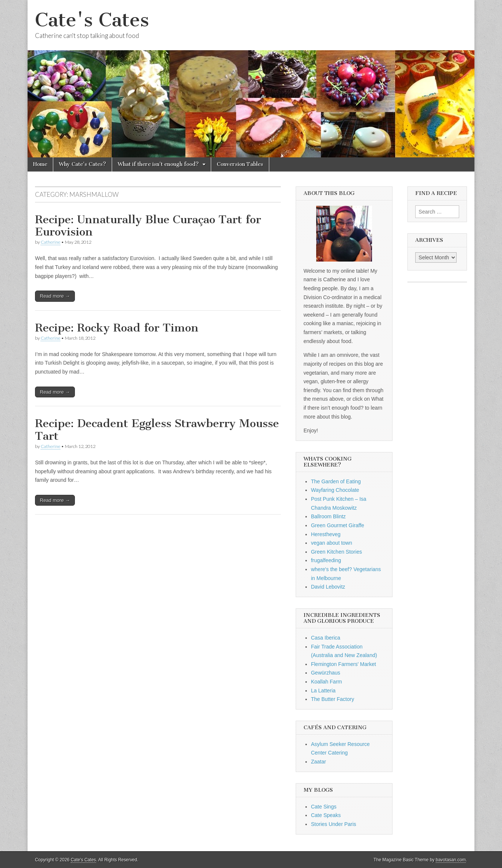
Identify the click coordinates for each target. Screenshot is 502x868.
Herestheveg (326, 534)
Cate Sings (324, 807)
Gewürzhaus (326, 673)
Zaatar (318, 762)
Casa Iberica (326, 638)
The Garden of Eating (336, 481)
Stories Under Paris (333, 824)
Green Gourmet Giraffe (338, 525)
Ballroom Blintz (328, 516)
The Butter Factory (333, 699)
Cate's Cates (92, 20)
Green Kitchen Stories (336, 552)
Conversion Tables (240, 164)
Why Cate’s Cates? (82, 164)
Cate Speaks (326, 815)
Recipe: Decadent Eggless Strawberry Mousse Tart (157, 430)
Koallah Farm (326, 682)
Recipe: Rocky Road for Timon (117, 328)
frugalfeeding (326, 560)
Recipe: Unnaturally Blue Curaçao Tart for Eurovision (148, 226)
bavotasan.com (451, 860)
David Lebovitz (328, 587)
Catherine (50, 242)
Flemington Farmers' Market (344, 664)
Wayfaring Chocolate (335, 490)
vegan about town (332, 543)
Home (40, 164)
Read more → (55, 296)
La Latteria (323, 691)
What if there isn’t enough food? (158, 164)
